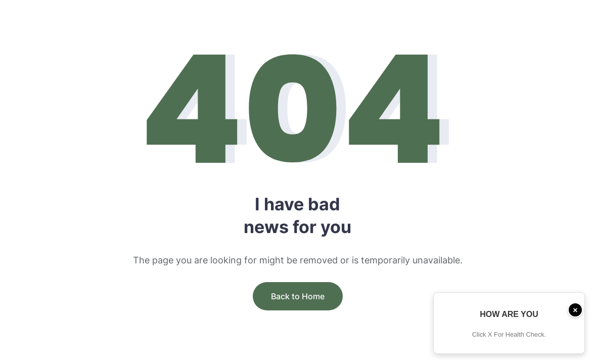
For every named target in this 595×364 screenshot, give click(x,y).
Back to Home (298, 296)
